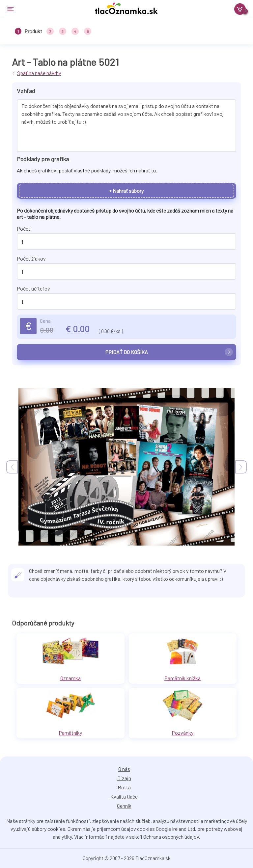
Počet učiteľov (33, 288)
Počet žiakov (31, 258)
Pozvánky (183, 733)
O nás (124, 769)
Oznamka (70, 678)
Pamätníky (70, 733)
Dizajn (124, 778)
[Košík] (240, 9)
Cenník (124, 806)
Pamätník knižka (183, 678)
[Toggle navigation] (47, 9)
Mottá (124, 787)
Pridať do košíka (169, 352)
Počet (24, 229)
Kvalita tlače (124, 796)
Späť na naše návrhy (39, 73)
